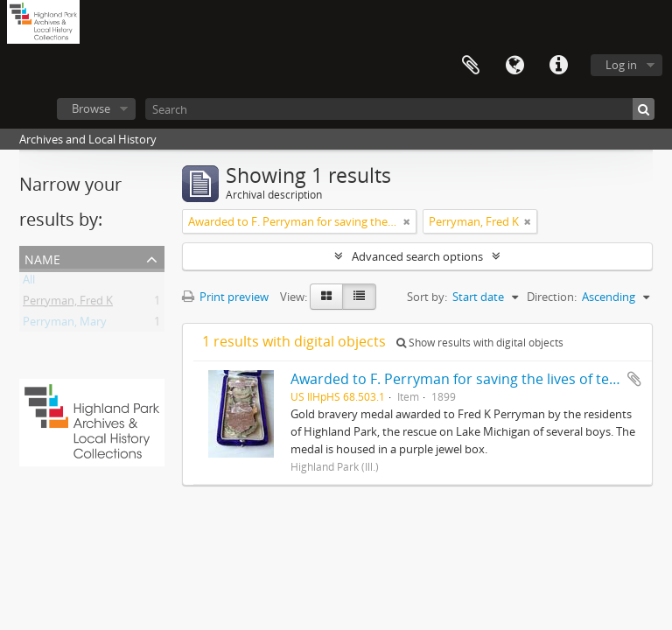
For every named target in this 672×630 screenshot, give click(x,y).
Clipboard (471, 66)
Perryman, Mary (65, 325)
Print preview (225, 297)
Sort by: (427, 297)
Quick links (558, 66)
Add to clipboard (634, 379)
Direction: (552, 297)
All (29, 283)
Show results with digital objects (480, 343)
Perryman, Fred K (68, 304)
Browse (91, 108)
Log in (621, 65)
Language (514, 66)
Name (42, 258)
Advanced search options (417, 256)
